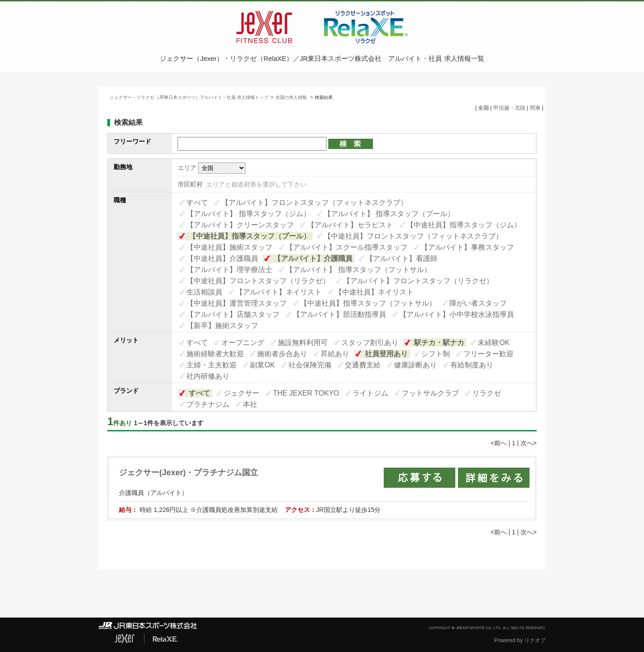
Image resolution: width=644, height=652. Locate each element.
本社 (250, 404)
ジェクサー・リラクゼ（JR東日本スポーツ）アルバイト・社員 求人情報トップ (189, 97)
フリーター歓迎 (488, 354)
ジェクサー (241, 393)
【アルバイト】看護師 (402, 258)
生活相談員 (204, 292)
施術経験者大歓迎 (215, 354)
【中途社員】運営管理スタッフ (237, 303)
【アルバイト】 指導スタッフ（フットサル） (358, 270)
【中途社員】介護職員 (222, 258)
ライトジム (370, 393)
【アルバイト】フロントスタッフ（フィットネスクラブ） (314, 202)
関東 (535, 108)
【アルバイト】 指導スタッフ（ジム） (248, 214)
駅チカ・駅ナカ (439, 343)
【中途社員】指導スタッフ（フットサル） (368, 303)
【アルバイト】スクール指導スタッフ (347, 247)
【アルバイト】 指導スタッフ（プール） (389, 214)
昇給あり (335, 354)
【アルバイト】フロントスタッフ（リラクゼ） (418, 281)
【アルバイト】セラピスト (350, 225)
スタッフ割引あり (370, 343)
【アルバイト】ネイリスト (279, 292)
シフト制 (436, 354)
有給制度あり (472, 365)
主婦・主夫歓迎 (212, 365)
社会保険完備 (310, 365)
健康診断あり (415, 365)
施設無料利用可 (303, 343)
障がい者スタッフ (478, 303)
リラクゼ (487, 393)
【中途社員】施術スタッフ (229, 247)
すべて (197, 202)
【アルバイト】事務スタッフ (467, 247)
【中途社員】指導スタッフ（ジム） (464, 225)
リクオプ (535, 640)
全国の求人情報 (292, 97)
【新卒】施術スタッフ (222, 326)
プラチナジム (208, 404)
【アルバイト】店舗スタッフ (233, 314)
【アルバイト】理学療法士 (229, 270)
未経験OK (494, 343)
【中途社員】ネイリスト (374, 292)
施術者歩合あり (282, 354)
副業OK (262, 365)
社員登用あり (386, 354)
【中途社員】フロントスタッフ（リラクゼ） (258, 281)
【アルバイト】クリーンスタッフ (240, 225)
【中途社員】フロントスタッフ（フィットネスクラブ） (413, 236)
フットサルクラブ (430, 393)
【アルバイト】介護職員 (313, 258)
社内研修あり (208, 376)
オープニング (243, 343)
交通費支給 (363, 365)
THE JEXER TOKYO (306, 393)
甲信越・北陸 (509, 108)
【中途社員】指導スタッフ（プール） (250, 236)
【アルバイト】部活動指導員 (339, 314)
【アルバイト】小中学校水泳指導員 (457, 314)
